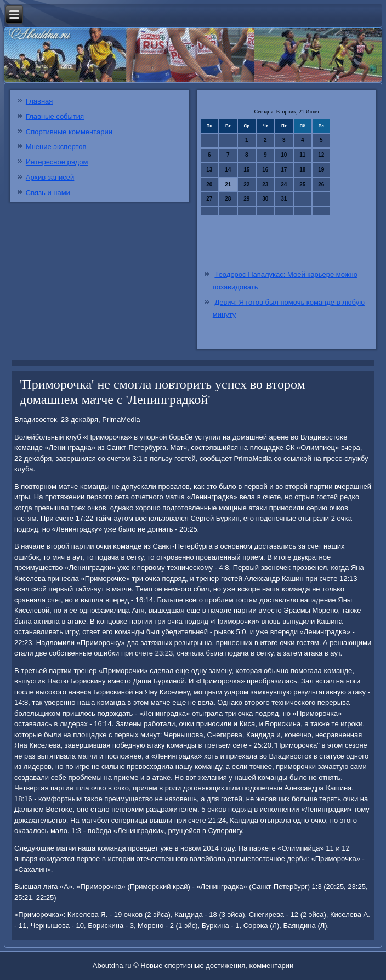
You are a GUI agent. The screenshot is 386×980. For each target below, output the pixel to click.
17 (284, 170)
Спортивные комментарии (69, 132)
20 (209, 184)
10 (284, 155)
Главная (39, 101)
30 (265, 199)
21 (228, 184)
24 (284, 184)
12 (321, 155)
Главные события (55, 116)
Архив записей (50, 177)
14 (228, 170)
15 (246, 170)
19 (321, 170)
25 (302, 184)
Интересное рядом (57, 162)
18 (302, 170)
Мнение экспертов (56, 147)
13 (209, 170)
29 (246, 199)
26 (321, 184)
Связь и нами (48, 193)
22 (246, 184)
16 (265, 170)
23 (265, 184)
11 (302, 155)
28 (228, 199)
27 (209, 199)
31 (284, 199)
